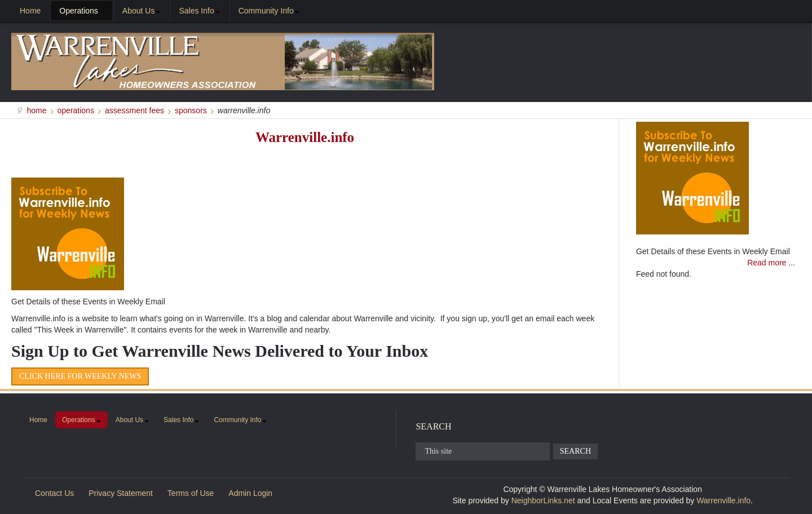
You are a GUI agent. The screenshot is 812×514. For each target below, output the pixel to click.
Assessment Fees (134, 110)
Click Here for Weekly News (80, 376)
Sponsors (191, 110)
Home (37, 110)
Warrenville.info (305, 137)
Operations (76, 110)
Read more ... (771, 263)
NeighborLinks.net (543, 500)
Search (575, 451)
